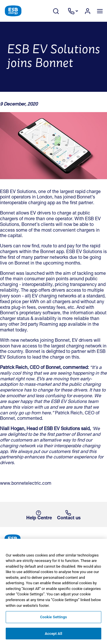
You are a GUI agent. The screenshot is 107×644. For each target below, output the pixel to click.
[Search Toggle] (59, 11)
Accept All (53, 637)
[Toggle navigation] (100, 11)
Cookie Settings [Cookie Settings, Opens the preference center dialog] (53, 620)
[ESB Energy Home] (53, 539)
